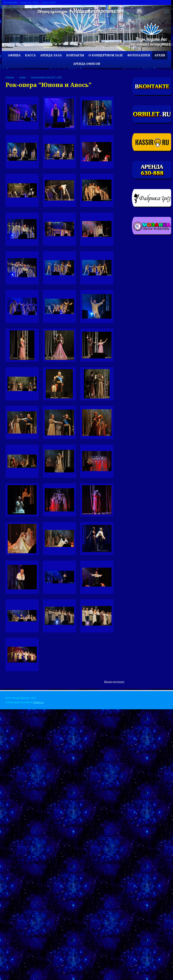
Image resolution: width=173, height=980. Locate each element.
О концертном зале (106, 55)
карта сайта (49, 2)
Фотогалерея (139, 55)
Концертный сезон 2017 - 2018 (46, 77)
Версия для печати (114, 682)
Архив (160, 55)
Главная (10, 77)
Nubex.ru (38, 702)
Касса (30, 55)
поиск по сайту (30, 2)
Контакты (75, 55)
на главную (10, 2)
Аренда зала (51, 55)
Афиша (14, 55)
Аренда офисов (87, 64)
